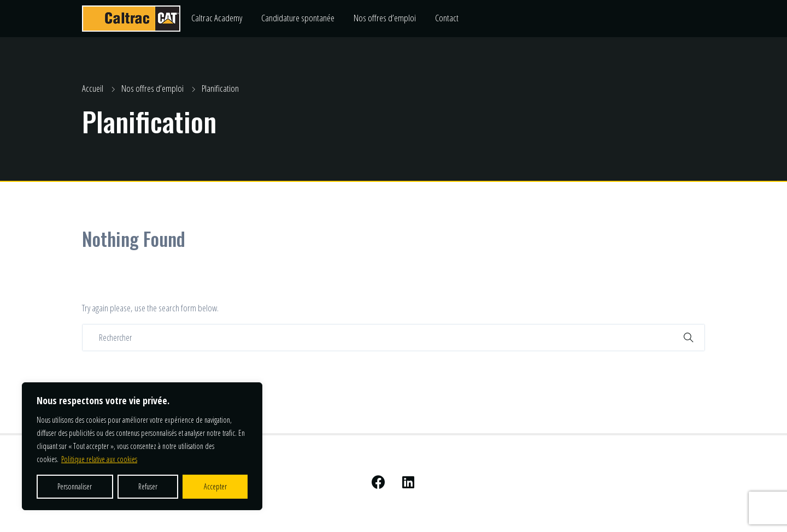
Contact (447, 18)
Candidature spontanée (298, 18)
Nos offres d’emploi (385, 18)
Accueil (93, 88)
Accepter (215, 486)
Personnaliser (75, 486)
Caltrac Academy (217, 18)
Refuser (148, 486)
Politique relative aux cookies (99, 459)
